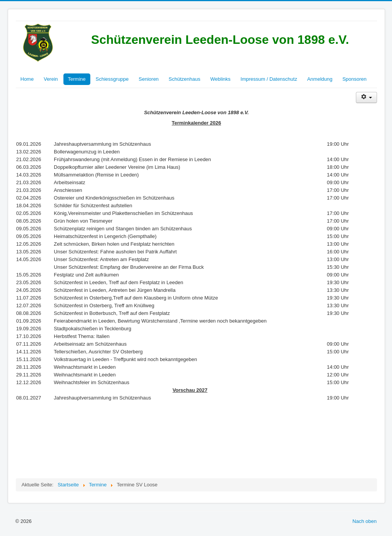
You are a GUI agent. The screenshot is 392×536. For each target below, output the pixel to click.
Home (27, 79)
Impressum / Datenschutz (269, 79)
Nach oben (365, 521)
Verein (51, 79)
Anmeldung (320, 79)
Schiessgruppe (112, 79)
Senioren (149, 79)
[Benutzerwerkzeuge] (366, 97)
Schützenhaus (184, 79)
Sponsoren (355, 79)
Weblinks (220, 79)
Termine (77, 79)
